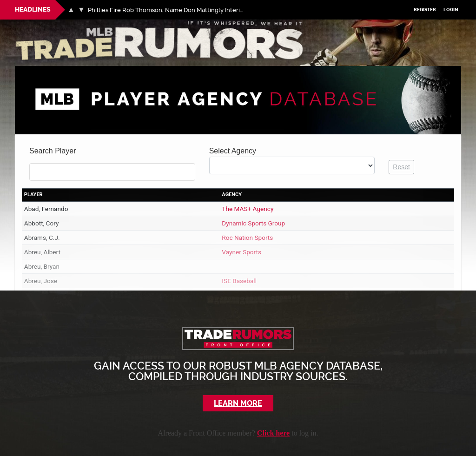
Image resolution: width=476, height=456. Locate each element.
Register (425, 10)
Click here (273, 433)
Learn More (238, 403)
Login (451, 10)
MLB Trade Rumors (47, 25)
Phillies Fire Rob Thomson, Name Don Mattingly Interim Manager (168, 10)
